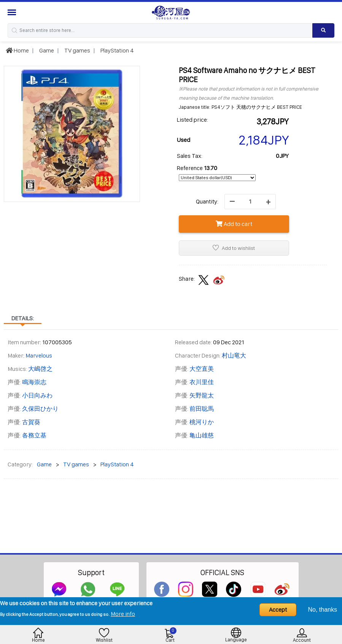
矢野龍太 (202, 395)
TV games (77, 50)
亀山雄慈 (202, 435)
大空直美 (202, 369)
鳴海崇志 (34, 382)
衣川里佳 (202, 382)
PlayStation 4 (117, 50)
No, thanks (323, 610)
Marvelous (39, 355)
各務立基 (34, 435)
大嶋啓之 (40, 369)
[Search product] (323, 30)
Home (17, 50)
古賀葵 (31, 422)
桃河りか (202, 422)
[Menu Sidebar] (13, 12)
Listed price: (192, 120)
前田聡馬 (202, 409)
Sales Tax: (190, 156)
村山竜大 (234, 355)
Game (46, 50)
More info (123, 614)
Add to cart (234, 224)
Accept (278, 610)
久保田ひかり (40, 409)
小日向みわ (37, 395)
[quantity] (250, 202)
